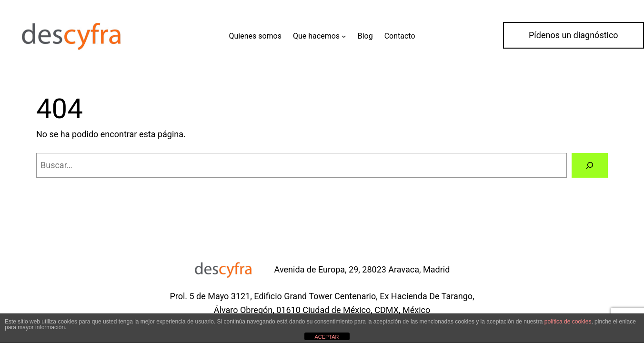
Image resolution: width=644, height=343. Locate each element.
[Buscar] (590, 165)
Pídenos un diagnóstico (574, 35)
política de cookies (568, 322)
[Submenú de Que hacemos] (344, 36)
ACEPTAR (327, 337)
